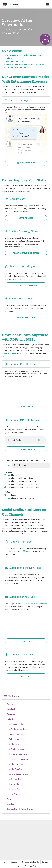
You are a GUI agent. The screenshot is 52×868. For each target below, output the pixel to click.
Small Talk (11, 709)
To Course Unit (26, 163)
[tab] (7, 466)
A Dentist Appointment (19, 729)
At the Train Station (17, 769)
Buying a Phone (16, 789)
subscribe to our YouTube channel (32, 604)
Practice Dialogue (17, 100)
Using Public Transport (19, 759)
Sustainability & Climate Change (20, 809)
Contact (45, 862)
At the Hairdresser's (18, 764)
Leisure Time (12, 794)
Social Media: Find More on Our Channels (20, 67)
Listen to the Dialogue (20, 266)
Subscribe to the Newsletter (24, 568)
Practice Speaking (26, 317)
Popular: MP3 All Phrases (22, 420)
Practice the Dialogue (19, 298)
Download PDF (26, 407)
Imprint (19, 866)
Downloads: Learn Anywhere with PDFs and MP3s (24, 64)
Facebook (26, 677)
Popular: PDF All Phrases (22, 364)
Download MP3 (26, 449)
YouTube (26, 641)
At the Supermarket (19, 774)
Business (11, 714)
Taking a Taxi (14, 739)
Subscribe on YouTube (20, 597)
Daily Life (11, 719)
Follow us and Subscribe (30, 862)
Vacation (11, 804)
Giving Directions (16, 734)
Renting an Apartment (18, 754)
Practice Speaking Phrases (22, 231)
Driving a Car (15, 784)
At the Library (15, 744)
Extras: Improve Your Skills (15, 61)
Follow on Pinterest (19, 542)
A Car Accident (15, 779)
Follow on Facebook (19, 654)
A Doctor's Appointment (19, 749)
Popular (10, 704)
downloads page (9, 353)
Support (14, 862)
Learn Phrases (15, 199)
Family (10, 799)
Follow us (28, 551)
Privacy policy (31, 866)
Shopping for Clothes (18, 724)
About (6, 862)
